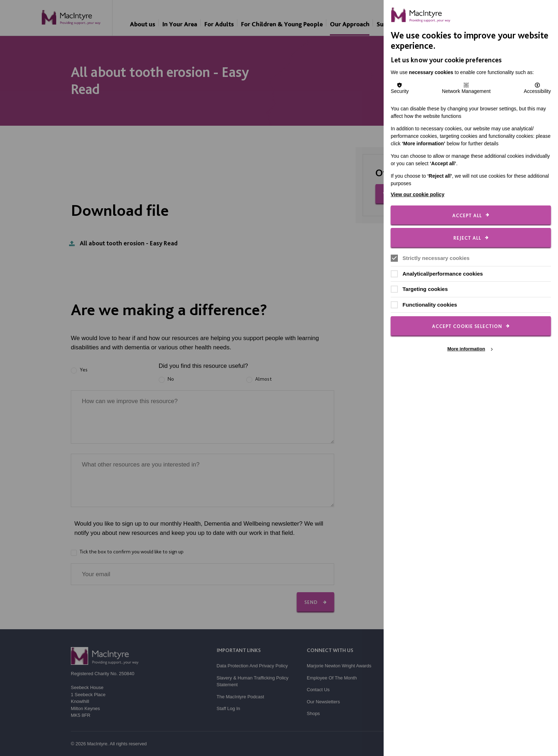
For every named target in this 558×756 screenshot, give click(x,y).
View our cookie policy (418, 194)
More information (466, 349)
